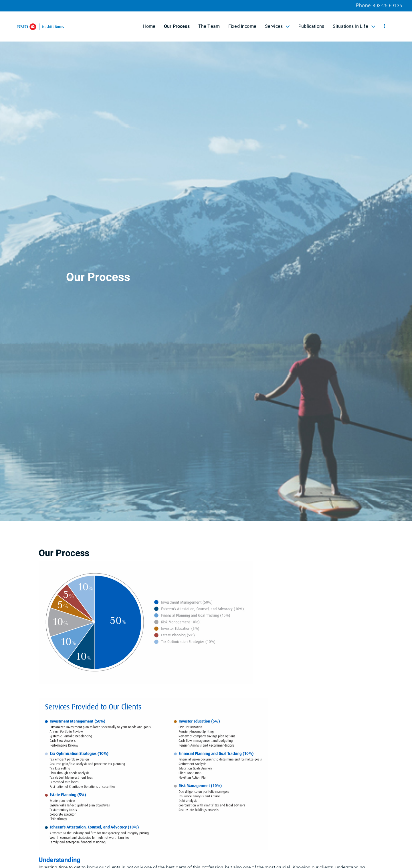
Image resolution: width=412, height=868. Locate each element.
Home (149, 26)
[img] (206, 260)
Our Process (177, 26)
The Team (209, 26)
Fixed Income (242, 26)
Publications (311, 26)
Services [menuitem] (277, 26)
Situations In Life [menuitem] (354, 26)
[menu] (384, 26)
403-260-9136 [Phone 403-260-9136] (387, 6)
